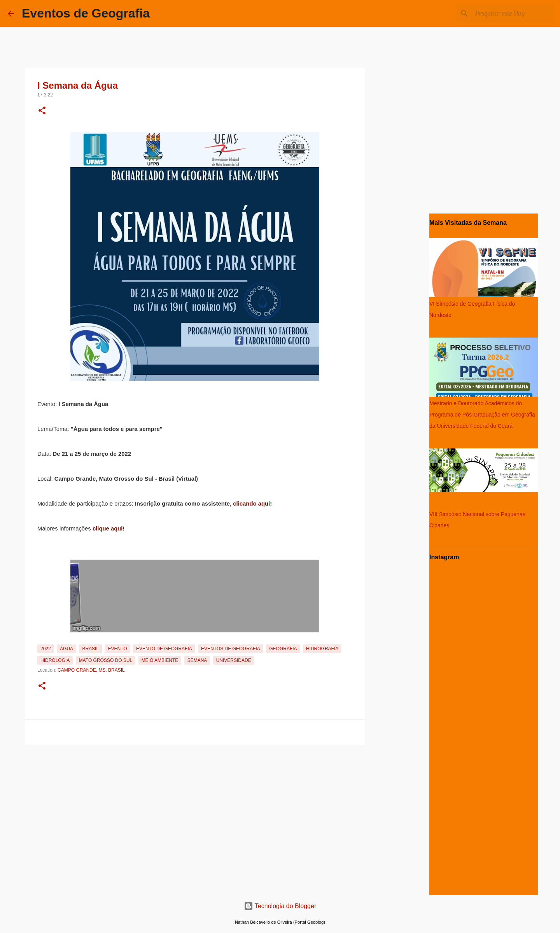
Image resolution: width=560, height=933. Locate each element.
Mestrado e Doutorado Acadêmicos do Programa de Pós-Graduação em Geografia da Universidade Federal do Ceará (482, 415)
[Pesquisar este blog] (513, 14)
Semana (197, 660)
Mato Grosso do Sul (106, 660)
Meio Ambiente (160, 660)
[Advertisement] (195, 802)
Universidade (234, 660)
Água (66, 649)
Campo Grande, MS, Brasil (91, 670)
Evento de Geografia (164, 649)
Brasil (90, 649)
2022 (46, 649)
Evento (117, 649)
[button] (42, 111)
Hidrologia (55, 660)
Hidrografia (322, 649)
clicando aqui (251, 504)
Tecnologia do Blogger (280, 906)
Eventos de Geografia (86, 13)
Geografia (283, 649)
